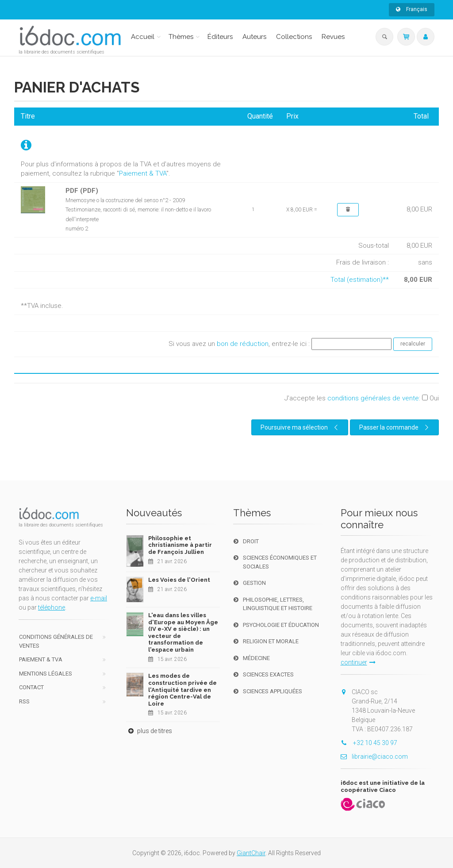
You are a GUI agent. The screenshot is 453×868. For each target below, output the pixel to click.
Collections (294, 37)
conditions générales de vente (373, 398)
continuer (358, 662)
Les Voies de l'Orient (179, 580)
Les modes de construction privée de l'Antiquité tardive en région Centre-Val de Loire (182, 689)
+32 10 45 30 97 (369, 743)
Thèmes (181, 37)
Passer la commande (395, 427)
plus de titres (149, 731)
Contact (31, 687)
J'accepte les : (362, 398)
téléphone (52, 607)
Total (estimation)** (360, 280)
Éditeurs (220, 37)
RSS (24, 701)
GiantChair (251, 853)
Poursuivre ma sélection (300, 427)
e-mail (99, 598)
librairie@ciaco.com (374, 757)
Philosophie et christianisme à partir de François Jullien (180, 545)
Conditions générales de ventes (56, 641)
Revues (333, 37)
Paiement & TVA (143, 173)
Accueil (143, 37)
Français (412, 9)
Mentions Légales (46, 674)
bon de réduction (243, 344)
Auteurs (254, 37)
